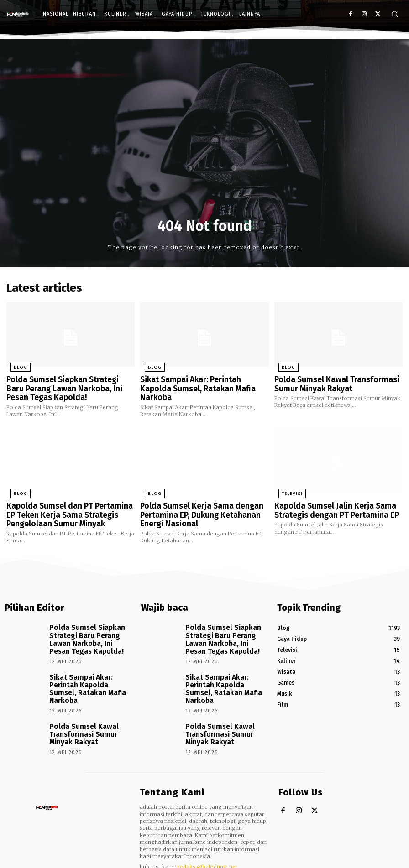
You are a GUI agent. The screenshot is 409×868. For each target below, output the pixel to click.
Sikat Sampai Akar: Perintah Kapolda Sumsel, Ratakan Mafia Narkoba (200, 381)
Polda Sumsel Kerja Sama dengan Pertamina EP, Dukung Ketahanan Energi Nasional (195, 507)
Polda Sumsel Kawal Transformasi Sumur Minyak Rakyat (330, 381)
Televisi (287, 488)
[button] (395, 14)
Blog (15, 366)
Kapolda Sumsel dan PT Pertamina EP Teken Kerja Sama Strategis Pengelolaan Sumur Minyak (67, 507)
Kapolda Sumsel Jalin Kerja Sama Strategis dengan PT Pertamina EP (330, 503)
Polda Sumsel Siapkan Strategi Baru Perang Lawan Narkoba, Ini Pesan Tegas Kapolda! (66, 385)
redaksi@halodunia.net (207, 832)
